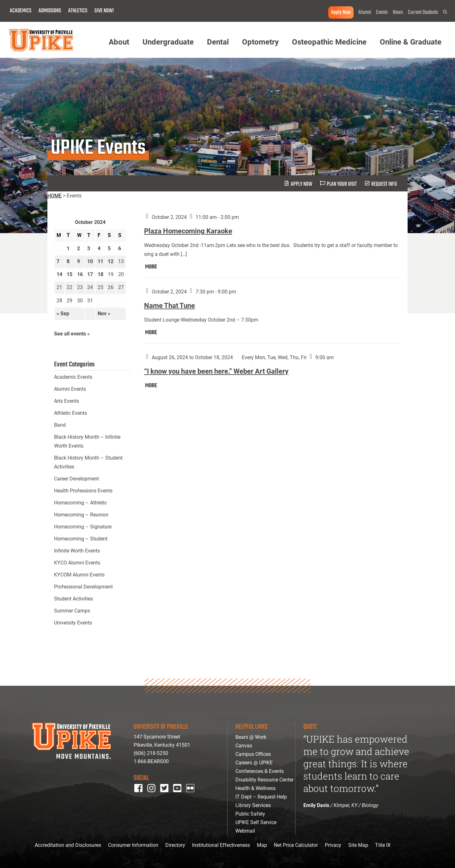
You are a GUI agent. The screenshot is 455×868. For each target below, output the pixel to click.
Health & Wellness (255, 788)
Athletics (78, 11)
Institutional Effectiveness (221, 845)
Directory (175, 845)
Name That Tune (170, 306)
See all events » (72, 334)
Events (382, 12)
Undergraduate (168, 42)
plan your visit (342, 184)
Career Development (76, 479)
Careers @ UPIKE (254, 763)
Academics (21, 11)
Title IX (383, 845)
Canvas (244, 746)
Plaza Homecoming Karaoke (188, 231)
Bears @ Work (251, 737)
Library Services (253, 805)
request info (384, 184)
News (398, 12)
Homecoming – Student (81, 539)
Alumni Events (70, 389)
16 (80, 274)
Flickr (191, 796)
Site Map (358, 845)
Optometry (260, 42)
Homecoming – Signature (83, 527)
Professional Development (83, 587)
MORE (151, 267)
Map (262, 845)
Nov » (104, 313)
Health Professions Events (83, 491)
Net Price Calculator (296, 845)
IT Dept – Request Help (261, 797)
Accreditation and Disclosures (68, 845)
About (119, 42)
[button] (445, 12)
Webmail (245, 831)
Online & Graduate (411, 42)
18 (100, 274)
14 (59, 274)
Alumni (365, 12)
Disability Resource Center (264, 780)
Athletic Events (70, 413)
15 (70, 274)
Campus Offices (253, 754)
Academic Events (73, 377)
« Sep (63, 313)
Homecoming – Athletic (80, 503)
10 (90, 261)
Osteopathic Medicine (329, 42)
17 (90, 274)
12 (111, 261)
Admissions (50, 11)
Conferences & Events (260, 771)
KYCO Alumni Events (77, 563)
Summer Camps (72, 611)
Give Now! (104, 11)
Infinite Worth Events (77, 551)
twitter (167, 796)
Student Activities (73, 599)
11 (100, 261)
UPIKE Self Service (256, 822)
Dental (218, 42)
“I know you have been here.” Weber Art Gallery (216, 371)
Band (60, 425)
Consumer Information (133, 845)
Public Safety (250, 814)
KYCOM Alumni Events (79, 575)
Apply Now (341, 12)
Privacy (333, 845)
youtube (182, 796)
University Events (73, 623)
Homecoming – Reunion (81, 515)
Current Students (423, 12)
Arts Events (67, 401)
